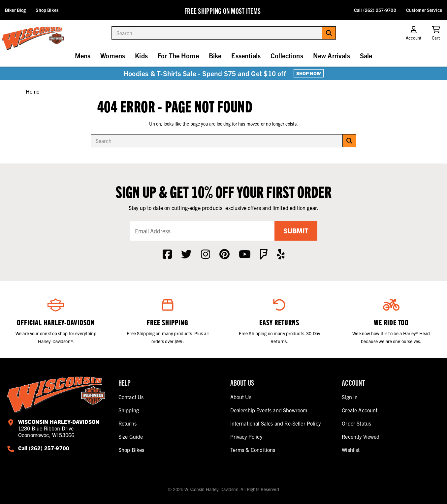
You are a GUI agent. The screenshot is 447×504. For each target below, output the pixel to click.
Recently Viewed (361, 436)
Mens (83, 56)
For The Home (178, 56)
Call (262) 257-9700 (375, 10)
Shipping (129, 410)
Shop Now (309, 73)
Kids (141, 56)
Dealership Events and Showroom (269, 410)
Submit (296, 231)
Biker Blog (15, 10)
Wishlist (351, 450)
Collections (287, 56)
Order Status (356, 423)
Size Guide (131, 436)
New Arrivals (332, 56)
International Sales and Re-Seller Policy (275, 423)
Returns (128, 423)
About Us (241, 397)
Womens (113, 56)
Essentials (246, 56)
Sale (366, 56)
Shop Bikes (47, 10)
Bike (215, 56)
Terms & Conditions (253, 450)
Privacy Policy (246, 436)
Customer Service (424, 10)
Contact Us (131, 397)
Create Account (360, 410)
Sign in (350, 397)
